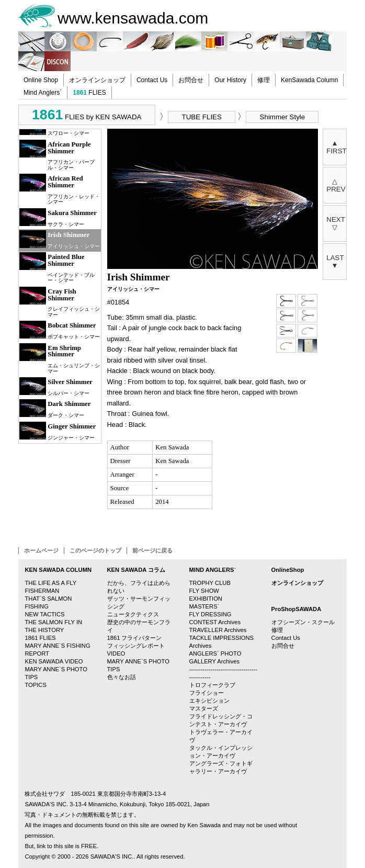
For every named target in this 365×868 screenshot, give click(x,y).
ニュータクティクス (133, 614)
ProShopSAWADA (296, 609)
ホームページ (41, 550)
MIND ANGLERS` (213, 570)
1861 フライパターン (135, 638)
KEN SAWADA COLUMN (58, 570)
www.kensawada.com (133, 18)
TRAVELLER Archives (218, 630)
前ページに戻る (152, 550)
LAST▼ (335, 262)
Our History (230, 80)
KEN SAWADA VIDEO (54, 661)
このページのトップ (95, 550)
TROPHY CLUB (210, 583)
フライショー (207, 693)
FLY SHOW (204, 591)
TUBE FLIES (202, 117)
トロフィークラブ (212, 685)
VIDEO (116, 653)
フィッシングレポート (136, 646)
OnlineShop (288, 570)
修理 (264, 80)
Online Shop (41, 80)
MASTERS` (204, 606)
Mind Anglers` (43, 93)
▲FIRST (337, 147)
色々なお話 (122, 677)
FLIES (89, 93)
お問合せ (191, 80)
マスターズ (204, 708)
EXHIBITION (206, 599)
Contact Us (152, 80)
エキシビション (209, 701)
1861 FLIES (40, 638)
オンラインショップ (97, 80)
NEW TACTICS (44, 614)
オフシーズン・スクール (303, 622)
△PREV (336, 185)
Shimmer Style (283, 117)
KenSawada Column (309, 80)
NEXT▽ (336, 223)
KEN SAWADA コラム (136, 570)
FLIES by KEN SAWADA (87, 115)
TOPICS (35, 685)
